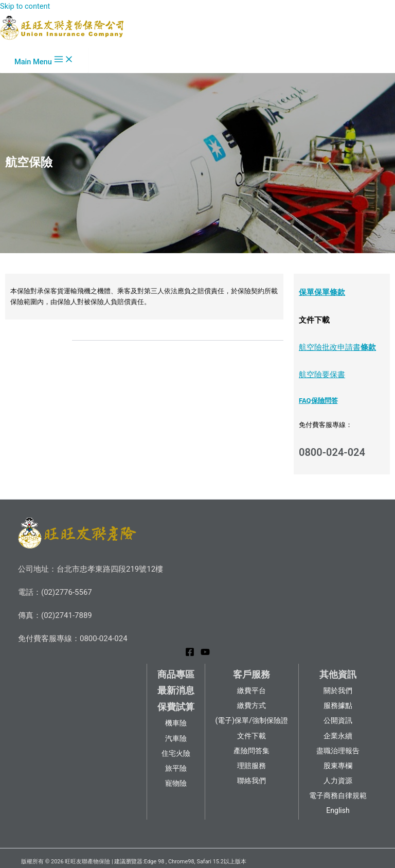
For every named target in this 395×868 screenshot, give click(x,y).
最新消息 (176, 690)
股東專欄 (338, 766)
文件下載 (252, 736)
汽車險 (176, 738)
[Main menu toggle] (44, 60)
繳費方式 (252, 705)
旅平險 (176, 768)
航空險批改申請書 (330, 347)
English (338, 810)
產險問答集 (252, 751)
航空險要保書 (322, 375)
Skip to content (25, 6)
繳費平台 (252, 690)
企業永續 (338, 736)
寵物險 (176, 783)
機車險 (176, 723)
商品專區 (176, 674)
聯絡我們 (252, 781)
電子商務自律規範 (338, 795)
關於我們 (338, 690)
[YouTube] (205, 654)
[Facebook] (190, 654)
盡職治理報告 (338, 751)
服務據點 (338, 705)
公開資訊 (338, 720)
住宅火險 (176, 753)
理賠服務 (252, 766)
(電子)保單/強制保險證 (252, 720)
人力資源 (338, 781)
